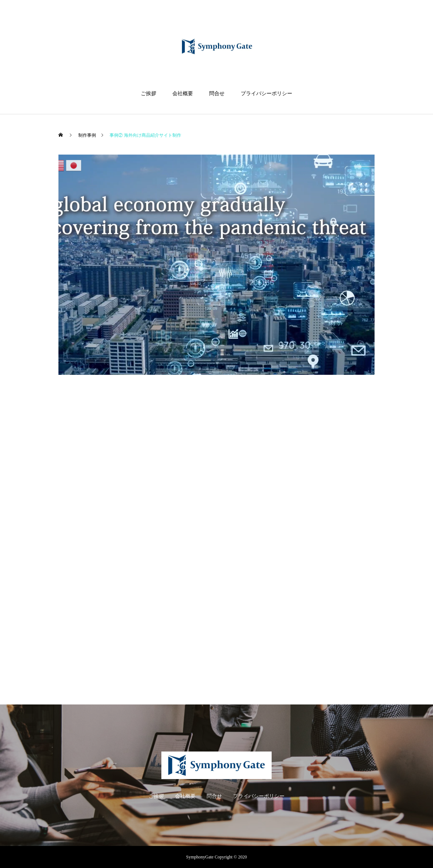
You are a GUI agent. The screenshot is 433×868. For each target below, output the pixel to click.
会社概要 (183, 94)
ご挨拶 (148, 94)
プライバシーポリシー (266, 94)
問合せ (217, 94)
